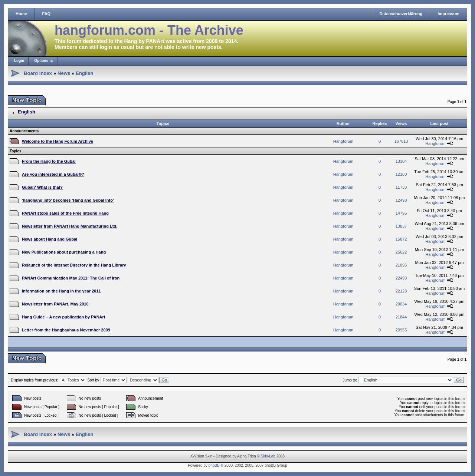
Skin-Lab (268, 456)
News (64, 73)
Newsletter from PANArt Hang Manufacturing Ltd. (70, 226)
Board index (38, 73)
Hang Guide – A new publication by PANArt (64, 317)
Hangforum (343, 141)
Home (21, 14)
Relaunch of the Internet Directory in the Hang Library (74, 265)
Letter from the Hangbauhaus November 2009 (66, 330)
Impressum (448, 14)
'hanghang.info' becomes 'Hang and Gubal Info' (68, 200)
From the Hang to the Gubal (49, 161)
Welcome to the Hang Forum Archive (58, 141)
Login (19, 61)
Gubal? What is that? (42, 187)
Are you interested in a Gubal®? (53, 174)
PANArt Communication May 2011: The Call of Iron (71, 278)
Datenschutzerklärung (401, 14)
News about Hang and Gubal (50, 239)
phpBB (214, 465)
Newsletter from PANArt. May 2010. (56, 304)
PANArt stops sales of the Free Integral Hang (65, 213)
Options (41, 61)
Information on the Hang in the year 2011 (61, 291)
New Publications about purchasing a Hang (64, 252)
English (85, 73)
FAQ (47, 14)
